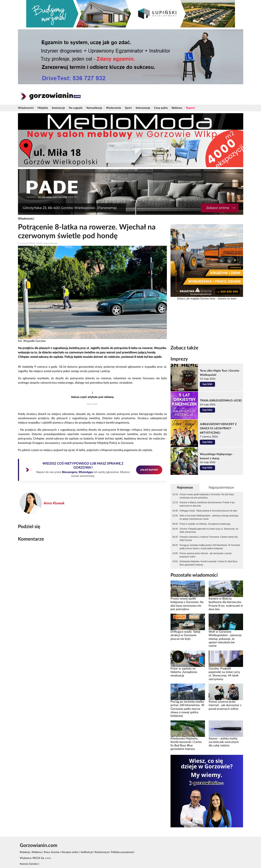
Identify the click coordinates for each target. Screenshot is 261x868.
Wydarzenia (114, 108)
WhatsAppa (86, 472)
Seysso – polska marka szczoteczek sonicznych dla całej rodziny (224, 742)
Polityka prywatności (123, 852)
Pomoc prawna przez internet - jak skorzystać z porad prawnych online (206, 555)
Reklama (177, 108)
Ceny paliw (161, 108)
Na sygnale (76, 108)
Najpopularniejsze (221, 487)
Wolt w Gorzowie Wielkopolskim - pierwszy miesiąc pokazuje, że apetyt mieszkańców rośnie (209, 517)
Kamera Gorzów (29, 864)
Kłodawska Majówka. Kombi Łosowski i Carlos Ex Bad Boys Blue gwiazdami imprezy (209, 563)
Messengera (70, 472)
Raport (190, 108)
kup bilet (207, 384)
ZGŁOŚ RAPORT (149, 470)
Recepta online (70, 852)
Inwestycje (58, 108)
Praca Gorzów (52, 852)
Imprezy (179, 359)
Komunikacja (94, 108)
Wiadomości (26, 108)
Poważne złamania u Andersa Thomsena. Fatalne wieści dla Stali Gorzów (209, 539)
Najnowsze (185, 488)
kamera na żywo (227, 299)
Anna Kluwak (54, 503)
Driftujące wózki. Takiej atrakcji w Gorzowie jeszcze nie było (208, 511)
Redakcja (25, 852)
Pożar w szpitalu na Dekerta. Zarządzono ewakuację (205, 524)
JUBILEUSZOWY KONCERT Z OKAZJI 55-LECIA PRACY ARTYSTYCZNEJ (218, 428)
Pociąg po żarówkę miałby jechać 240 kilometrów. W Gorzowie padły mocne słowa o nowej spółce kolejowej (210, 547)
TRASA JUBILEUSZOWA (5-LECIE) (221, 401)
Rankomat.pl (102, 852)
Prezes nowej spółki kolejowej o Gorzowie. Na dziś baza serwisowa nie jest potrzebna (207, 496)
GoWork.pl (87, 852)
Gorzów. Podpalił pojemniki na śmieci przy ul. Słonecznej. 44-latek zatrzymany (209, 531)
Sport (128, 108)
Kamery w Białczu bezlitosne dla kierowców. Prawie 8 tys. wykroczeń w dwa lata (207, 504)
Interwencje (143, 108)
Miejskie (43, 108)
